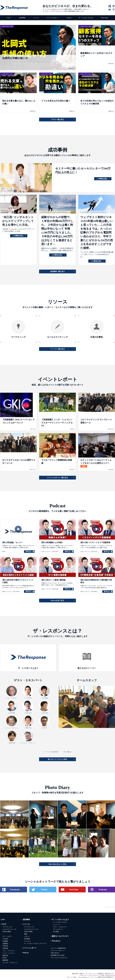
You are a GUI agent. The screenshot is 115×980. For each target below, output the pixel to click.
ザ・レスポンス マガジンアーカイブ (35, 943)
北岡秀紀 (5, 944)
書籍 (26, 934)
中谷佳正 (5, 946)
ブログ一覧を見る (57, 120)
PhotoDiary (56, 941)
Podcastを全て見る (58, 601)
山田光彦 (5, 948)
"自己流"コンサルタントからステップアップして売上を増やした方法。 (18, 221)
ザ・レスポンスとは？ (86, 18)
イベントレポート (52, 18)
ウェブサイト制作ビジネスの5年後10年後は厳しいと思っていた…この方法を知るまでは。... (97, 254)
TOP (3, 920)
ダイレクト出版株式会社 (58, 948)
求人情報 (68, 752)
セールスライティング (9, 929)
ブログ (9, 18)
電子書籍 (27, 939)
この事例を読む (102, 179)
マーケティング (7, 927)
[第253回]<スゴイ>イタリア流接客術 (95, 542)
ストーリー (57, 925)
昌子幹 (5, 958)
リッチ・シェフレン (9, 953)
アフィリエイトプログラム (59, 958)
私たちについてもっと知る (57, 759)
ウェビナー (28, 941)
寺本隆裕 (5, 941)
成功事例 (22, 18)
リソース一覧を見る (57, 349)
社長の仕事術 (7, 932)
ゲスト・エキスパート (60, 927)
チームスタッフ (58, 929)
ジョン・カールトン (9, 951)
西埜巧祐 (5, 955)
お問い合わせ (55, 953)
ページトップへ (111, 907)
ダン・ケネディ (7, 936)
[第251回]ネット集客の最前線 (53, 580)
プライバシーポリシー (58, 951)
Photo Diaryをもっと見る (58, 864)
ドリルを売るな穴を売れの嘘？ (56, 101)
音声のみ (29, 552)
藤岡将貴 (5, 960)
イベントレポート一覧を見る (57, 478)
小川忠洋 (5, 939)
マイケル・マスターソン (10, 963)
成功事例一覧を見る (57, 271)
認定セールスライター (60, 936)
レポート (27, 936)
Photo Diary (104, 18)
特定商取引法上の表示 (58, 955)
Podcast (69, 18)
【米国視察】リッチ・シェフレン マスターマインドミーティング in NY (57, 423)
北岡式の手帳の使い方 (15, 58)
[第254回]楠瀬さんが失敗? (52, 542)
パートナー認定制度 (51, 752)
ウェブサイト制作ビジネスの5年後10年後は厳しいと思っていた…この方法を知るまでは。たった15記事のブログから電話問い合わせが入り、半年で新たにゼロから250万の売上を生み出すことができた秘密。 (97, 233)
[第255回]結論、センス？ (12, 542)
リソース (36, 18)
